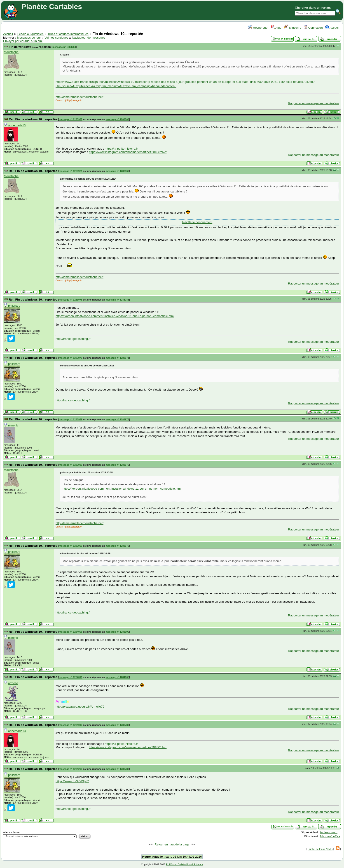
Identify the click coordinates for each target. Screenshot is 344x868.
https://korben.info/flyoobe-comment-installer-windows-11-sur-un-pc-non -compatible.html (115, 316)
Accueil (332, 28)
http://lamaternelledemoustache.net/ (80, 97)
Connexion (313, 28)
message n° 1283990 (71, 546)
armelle (13, 683)
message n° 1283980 (71, 465)
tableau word (329, 832)
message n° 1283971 (71, 171)
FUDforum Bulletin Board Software (184, 864)
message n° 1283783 (64, 47)
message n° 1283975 (71, 300)
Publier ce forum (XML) (320, 849)
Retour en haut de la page (172, 844)
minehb (13, 425)
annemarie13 (17, 125)
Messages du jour (29, 38)
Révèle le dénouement (197, 222)
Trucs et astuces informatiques (68, 34)
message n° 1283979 (71, 419)
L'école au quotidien (30, 34)
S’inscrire (293, 28)
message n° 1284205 (71, 769)
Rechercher (259, 28)
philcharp (14, 306)
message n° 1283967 (71, 119)
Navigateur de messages (88, 38)
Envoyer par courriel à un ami (23, 41)
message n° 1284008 (71, 632)
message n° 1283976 (71, 358)
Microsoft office (330, 836)
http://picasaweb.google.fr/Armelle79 (80, 707)
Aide (276, 28)
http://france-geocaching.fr (73, 339)
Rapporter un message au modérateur (314, 103)
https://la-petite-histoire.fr (121, 149)
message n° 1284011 (71, 677)
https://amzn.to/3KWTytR (72, 781)
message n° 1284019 (71, 725)
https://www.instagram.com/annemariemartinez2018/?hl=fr (128, 152)
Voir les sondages (56, 38)
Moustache (11, 52)
